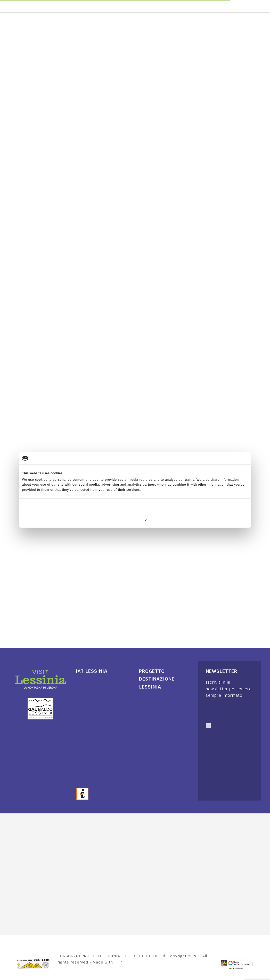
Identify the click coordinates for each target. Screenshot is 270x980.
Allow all (211, 519)
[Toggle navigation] (267, 6)
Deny (59, 519)
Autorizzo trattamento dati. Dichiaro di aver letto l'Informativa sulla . (226, 747)
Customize (135, 519)
